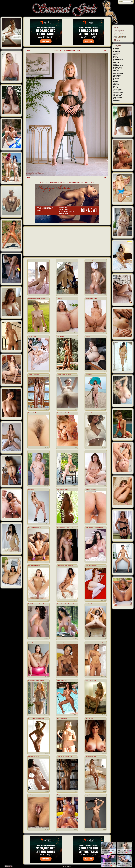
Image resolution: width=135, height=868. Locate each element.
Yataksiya (88, 336)
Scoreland (116, 85)
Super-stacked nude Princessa (65, 566)
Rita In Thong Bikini (62, 680)
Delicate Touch (32, 413)
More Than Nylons (118, 74)
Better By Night (89, 718)
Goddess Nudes (118, 67)
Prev (29, 50)
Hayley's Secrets (118, 69)
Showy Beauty (117, 88)
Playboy (115, 81)
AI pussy (31, 642)
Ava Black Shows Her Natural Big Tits (95, 642)
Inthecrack (116, 70)
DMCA (65, 866)
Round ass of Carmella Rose (64, 757)
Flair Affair (60, 298)
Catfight (59, 795)
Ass (105, 295)
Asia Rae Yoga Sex (62, 642)
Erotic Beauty (117, 58)
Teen (47, 295)
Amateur (46, 638)
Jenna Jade (31, 489)
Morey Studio (117, 75)
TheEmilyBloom (118, 97)
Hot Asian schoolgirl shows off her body (67, 260)
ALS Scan (116, 48)
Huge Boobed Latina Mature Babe (94, 527)
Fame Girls (116, 63)
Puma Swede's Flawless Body (36, 718)
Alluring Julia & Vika (33, 375)
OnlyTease (116, 78)
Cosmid (115, 55)
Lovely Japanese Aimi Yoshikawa (37, 298)
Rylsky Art (116, 83)
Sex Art (115, 86)
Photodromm (117, 80)
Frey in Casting (89, 795)
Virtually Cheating (33, 336)
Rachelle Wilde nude (34, 757)
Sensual (104, 409)
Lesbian (47, 409)
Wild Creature (60, 336)
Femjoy (115, 64)
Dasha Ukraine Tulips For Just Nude (66, 604)
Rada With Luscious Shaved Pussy (37, 604)
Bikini (76, 715)
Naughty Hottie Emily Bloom (64, 375)
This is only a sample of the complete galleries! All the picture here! (67, 182)
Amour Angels (117, 50)
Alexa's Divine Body (91, 680)
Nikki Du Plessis (61, 451)
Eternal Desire (117, 61)
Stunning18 (116, 91)
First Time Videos (118, 66)
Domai (115, 56)
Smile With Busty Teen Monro (36, 451)
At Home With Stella (91, 757)
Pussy (76, 333)
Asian (76, 295)
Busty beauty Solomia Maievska (94, 413)
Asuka (87, 451)
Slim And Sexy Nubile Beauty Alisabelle (96, 260)
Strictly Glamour (118, 89)
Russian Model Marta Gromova (36, 680)
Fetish (76, 371)
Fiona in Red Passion (91, 566)
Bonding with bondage (34, 566)
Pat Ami (30, 260)
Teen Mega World (118, 93)
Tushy (115, 99)
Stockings (103, 371)
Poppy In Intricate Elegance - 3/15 (67, 50)
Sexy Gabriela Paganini (63, 489)
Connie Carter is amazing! (92, 604)
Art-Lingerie (117, 51)
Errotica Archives (118, 59)
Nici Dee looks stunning (34, 527)
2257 (69, 866)
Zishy (115, 102)
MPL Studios (117, 77)
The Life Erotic (117, 96)
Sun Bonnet (89, 375)
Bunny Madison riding (91, 298)
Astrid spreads (32, 795)
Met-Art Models (117, 72)
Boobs (104, 447)
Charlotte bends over (91, 489)
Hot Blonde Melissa (62, 718)
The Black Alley (118, 94)
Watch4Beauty (117, 100)
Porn (104, 333)
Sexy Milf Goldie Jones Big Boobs (66, 527)
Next (106, 50)
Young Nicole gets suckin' (64, 413)
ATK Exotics (117, 53)
